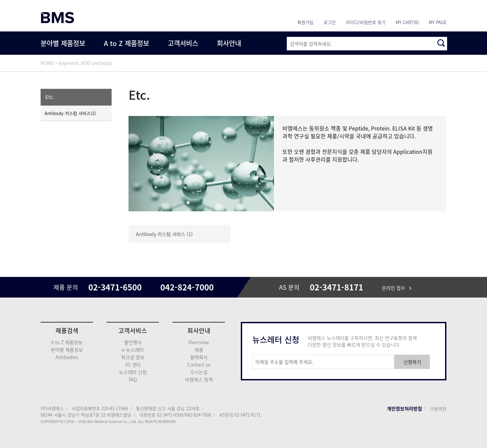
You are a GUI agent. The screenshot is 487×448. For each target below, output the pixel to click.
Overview (199, 342)
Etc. (50, 97)
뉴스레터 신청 (133, 372)
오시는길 (199, 372)
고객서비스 (183, 43)
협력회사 (199, 357)
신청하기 (412, 362)
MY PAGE (438, 22)
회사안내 (229, 43)
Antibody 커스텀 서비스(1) (70, 113)
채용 (199, 350)
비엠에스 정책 (199, 379)
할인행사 (133, 342)
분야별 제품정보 (63, 43)
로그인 (330, 22)
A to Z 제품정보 (126, 43)
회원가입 (305, 22)
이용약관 (438, 409)
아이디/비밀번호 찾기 (366, 22)
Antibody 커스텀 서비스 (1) (164, 234)
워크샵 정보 (133, 357)
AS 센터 (133, 364)
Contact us (199, 364)
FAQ (133, 379)
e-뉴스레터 (133, 350)
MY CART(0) (407, 22)
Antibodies (67, 357)
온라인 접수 (397, 288)
